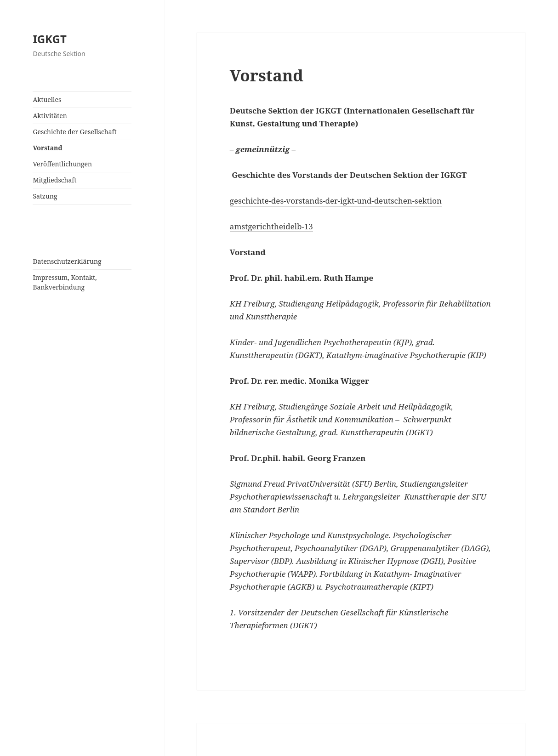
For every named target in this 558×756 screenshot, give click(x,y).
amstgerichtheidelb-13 (271, 226)
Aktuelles (47, 99)
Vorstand (47, 148)
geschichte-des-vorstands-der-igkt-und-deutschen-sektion (336, 201)
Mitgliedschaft (54, 180)
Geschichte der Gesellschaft (74, 132)
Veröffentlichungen (62, 164)
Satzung (45, 196)
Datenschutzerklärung (67, 261)
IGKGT (49, 39)
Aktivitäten (50, 116)
